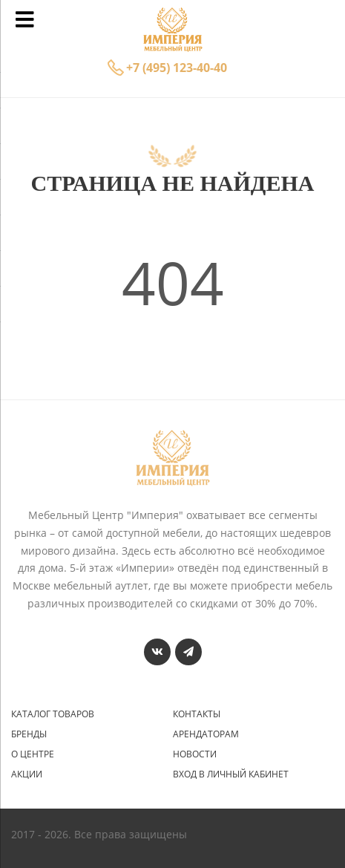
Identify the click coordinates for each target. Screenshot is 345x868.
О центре (33, 754)
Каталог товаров (53, 714)
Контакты (197, 714)
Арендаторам (206, 734)
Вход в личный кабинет (231, 774)
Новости (195, 754)
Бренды (29, 734)
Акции (27, 774)
